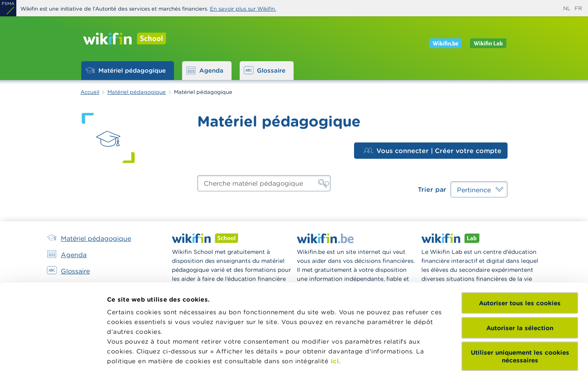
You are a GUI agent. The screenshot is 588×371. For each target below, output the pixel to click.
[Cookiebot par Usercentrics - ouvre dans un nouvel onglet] (53, 355)
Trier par (432, 189)
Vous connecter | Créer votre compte (432, 151)
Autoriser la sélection (520, 258)
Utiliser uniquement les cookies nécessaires (520, 287)
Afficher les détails (137, 355)
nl (567, 8)
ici (335, 291)
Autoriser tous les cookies (520, 233)
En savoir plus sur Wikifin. (243, 9)
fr (578, 8)
